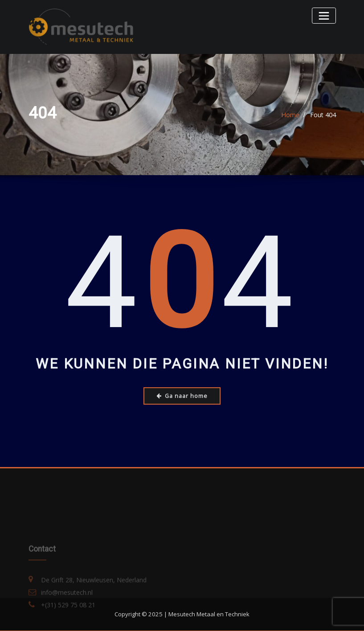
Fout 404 (323, 115)
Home (290, 115)
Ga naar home (182, 395)
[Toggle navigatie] (324, 15)
